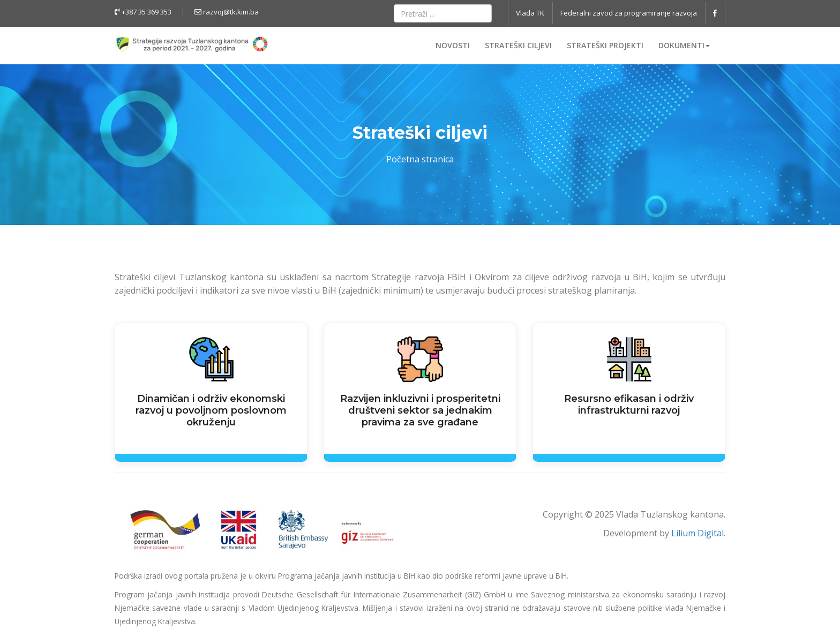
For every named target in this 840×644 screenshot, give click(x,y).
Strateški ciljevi (518, 45)
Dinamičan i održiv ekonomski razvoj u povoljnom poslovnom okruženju (211, 410)
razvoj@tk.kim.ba (227, 12)
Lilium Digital (697, 533)
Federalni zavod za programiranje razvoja (629, 13)
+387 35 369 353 (143, 12)
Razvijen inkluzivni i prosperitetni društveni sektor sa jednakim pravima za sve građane (420, 410)
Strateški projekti (605, 45)
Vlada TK (530, 13)
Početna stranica (420, 159)
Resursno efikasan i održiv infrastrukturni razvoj (629, 405)
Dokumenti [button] (684, 45)
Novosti (453, 45)
